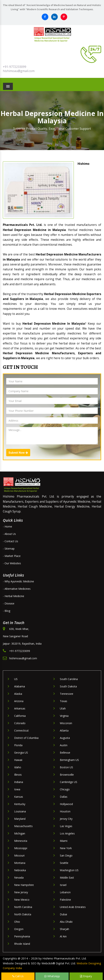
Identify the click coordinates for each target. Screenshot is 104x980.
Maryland (20, 819)
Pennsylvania (22, 936)
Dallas (64, 797)
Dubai (63, 914)
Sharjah (64, 929)
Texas (64, 701)
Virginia (64, 716)
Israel (63, 885)
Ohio (17, 922)
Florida (18, 745)
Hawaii (18, 760)
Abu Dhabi (66, 922)
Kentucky (20, 804)
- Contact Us (10, 541)
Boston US (66, 767)
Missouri (19, 855)
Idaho (18, 767)
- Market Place (12, 556)
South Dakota (68, 686)
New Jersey (21, 892)
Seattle (64, 863)
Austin (64, 745)
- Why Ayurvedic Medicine (18, 581)
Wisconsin (66, 723)
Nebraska (20, 870)
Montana (20, 863)
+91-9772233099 (15, 67)
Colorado (20, 723)
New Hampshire (24, 885)
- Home (7, 526)
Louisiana (20, 811)
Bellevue (65, 753)
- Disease (9, 603)
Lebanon (65, 892)
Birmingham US (69, 760)
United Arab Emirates (73, 907)
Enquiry (86, 976)
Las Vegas (66, 826)
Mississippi (21, 848)
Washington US (69, 870)
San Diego (66, 855)
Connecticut (21, 730)
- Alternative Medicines (17, 589)
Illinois (18, 775)
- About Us (9, 534)
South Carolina (69, 679)
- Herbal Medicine (13, 596)
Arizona (19, 701)
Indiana (19, 782)
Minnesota (21, 841)
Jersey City (66, 819)
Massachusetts (23, 826)
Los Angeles (67, 833)
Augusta (65, 738)
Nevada (19, 878)
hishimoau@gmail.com (19, 71)
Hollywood (66, 804)
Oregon (19, 929)
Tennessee (67, 694)
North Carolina (23, 907)
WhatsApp (52, 976)
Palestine (65, 900)
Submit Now (18, 453)
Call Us (18, 976)
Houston (65, 811)
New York (66, 848)
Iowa (17, 789)
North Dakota (23, 914)
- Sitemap (9, 549)
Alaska (18, 694)
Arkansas (20, 708)
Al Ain (63, 936)
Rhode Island (22, 944)
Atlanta (64, 730)
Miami (64, 841)
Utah (63, 708)
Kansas (19, 797)
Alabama (20, 686)
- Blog (7, 611)
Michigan (20, 833)
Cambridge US (69, 782)
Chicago (65, 789)
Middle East (67, 878)
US (16, 679)
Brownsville (67, 775)
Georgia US (21, 753)
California (20, 716)
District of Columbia (26, 738)
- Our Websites (12, 563)
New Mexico (22, 900)
